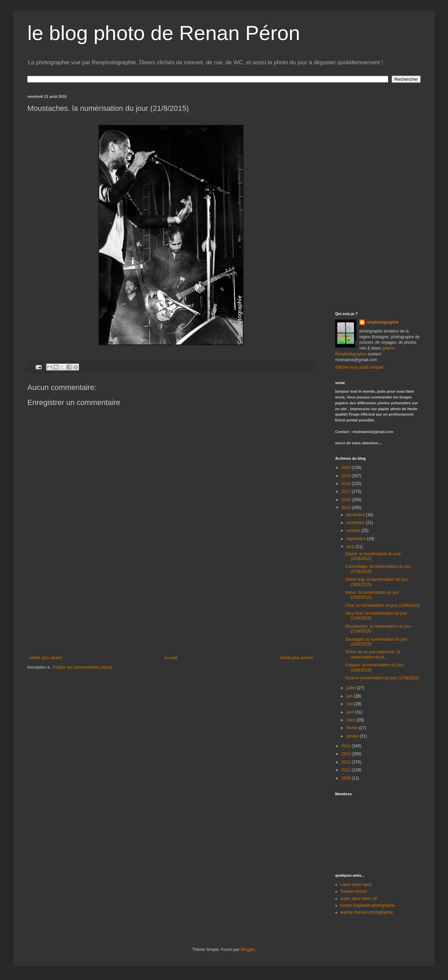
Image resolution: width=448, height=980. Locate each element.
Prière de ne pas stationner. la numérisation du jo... (373, 654)
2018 (347, 484)
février (353, 728)
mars (352, 720)
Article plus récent (45, 658)
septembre (357, 539)
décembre (356, 515)
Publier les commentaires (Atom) (83, 667)
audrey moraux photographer (367, 912)
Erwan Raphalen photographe (367, 905)
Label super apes (356, 885)
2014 (347, 746)
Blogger (248, 950)
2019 (347, 476)
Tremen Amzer (354, 891)
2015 (347, 508)
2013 (347, 754)
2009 (347, 778)
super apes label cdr (359, 899)
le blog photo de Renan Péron (164, 33)
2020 (347, 468)
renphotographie (383, 322)
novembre (356, 523)
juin (350, 696)
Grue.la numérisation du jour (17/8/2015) (382, 678)
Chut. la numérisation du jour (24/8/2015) (383, 605)
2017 (347, 492)
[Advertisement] (171, 604)
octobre (354, 531)
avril (351, 712)
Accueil (171, 658)
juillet (352, 688)
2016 (347, 500)
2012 (347, 762)
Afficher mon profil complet (359, 367)
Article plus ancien (296, 658)
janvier (353, 736)
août (351, 547)
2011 (347, 770)
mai (350, 704)
